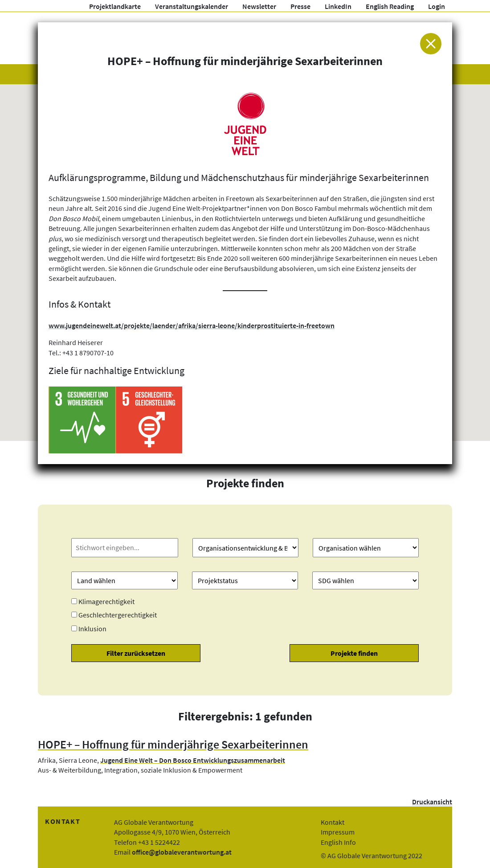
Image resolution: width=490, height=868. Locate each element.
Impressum (338, 832)
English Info (338, 842)
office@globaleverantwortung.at (182, 852)
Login (437, 6)
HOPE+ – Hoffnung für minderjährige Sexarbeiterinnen (173, 745)
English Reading (390, 6)
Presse (300, 6)
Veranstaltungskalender (192, 6)
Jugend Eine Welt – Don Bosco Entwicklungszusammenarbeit (193, 760)
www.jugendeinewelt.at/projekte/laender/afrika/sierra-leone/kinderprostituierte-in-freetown (192, 325)
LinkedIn (338, 6)
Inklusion (92, 629)
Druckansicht (432, 802)
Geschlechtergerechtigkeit (118, 615)
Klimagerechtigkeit (106, 601)
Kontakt (333, 822)
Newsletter (259, 6)
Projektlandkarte (115, 6)
